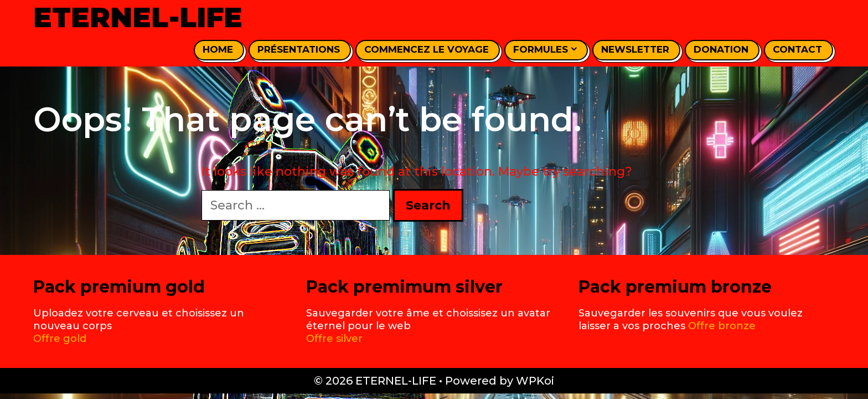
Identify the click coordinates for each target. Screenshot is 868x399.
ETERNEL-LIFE (138, 17)
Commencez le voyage (427, 49)
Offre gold (60, 339)
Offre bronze (722, 326)
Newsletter (635, 49)
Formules (545, 50)
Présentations (299, 49)
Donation (721, 49)
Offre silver (334, 339)
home (218, 49)
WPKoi (535, 381)
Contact (797, 49)
